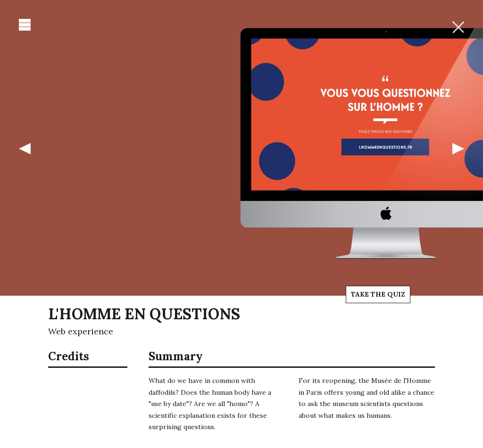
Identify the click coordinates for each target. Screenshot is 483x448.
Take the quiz (378, 294)
